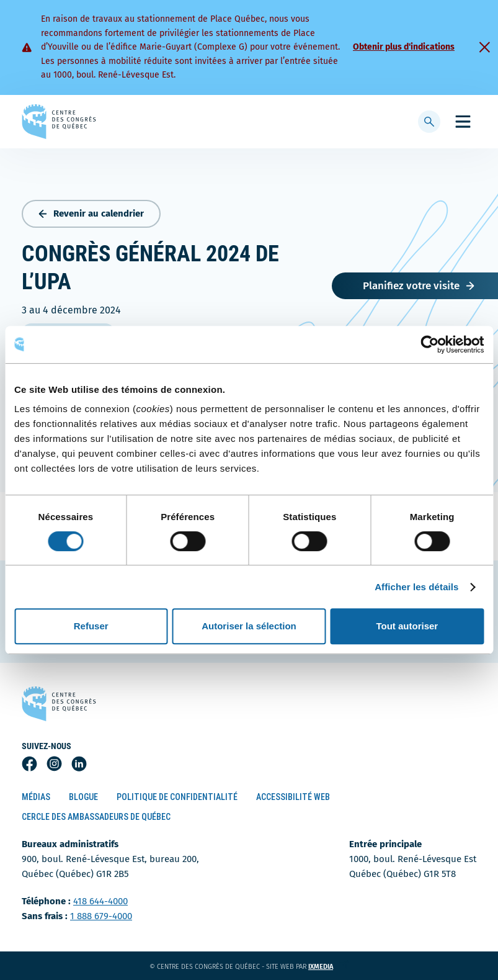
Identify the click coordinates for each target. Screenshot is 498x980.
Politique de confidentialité (177, 797)
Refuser (91, 626)
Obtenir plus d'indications (404, 47)
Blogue (83, 797)
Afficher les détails (416, 587)
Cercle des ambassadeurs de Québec (96, 817)
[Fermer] (484, 47)
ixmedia (328, 967)
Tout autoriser (407, 626)
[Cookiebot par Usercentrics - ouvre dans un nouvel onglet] (429, 344)
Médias (36, 797)
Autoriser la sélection (249, 626)
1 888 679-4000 (101, 916)
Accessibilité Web (293, 797)
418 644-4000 (100, 901)
